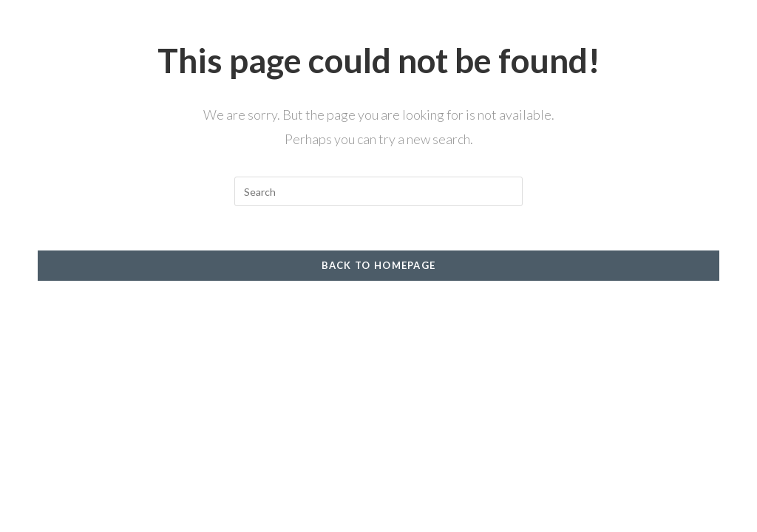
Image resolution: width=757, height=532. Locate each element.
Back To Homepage (379, 265)
